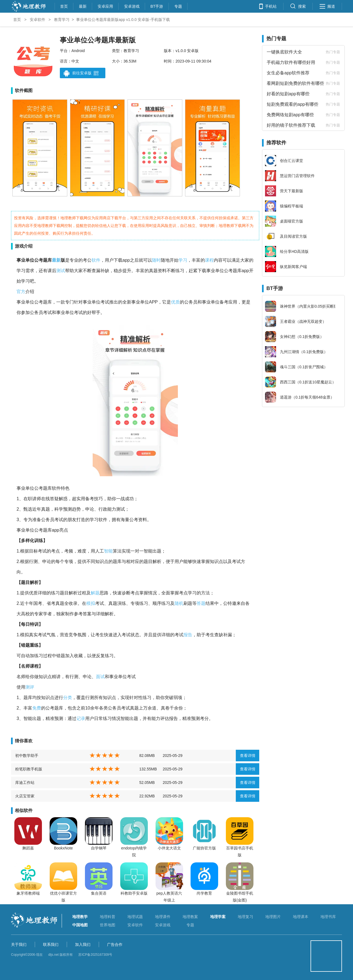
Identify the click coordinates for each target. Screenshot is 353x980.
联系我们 (51, 944)
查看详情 (248, 756)
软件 (96, 260)
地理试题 (135, 917)
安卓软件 (38, 20)
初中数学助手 (27, 756)
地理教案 (190, 917)
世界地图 (108, 925)
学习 (183, 260)
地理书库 (328, 917)
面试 (100, 677)
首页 (64, 6)
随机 (179, 603)
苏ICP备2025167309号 (95, 955)
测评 (30, 687)
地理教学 (80, 917)
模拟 (91, 603)
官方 (21, 292)
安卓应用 (105, 6)
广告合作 (115, 944)
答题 (201, 603)
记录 (81, 718)
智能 (108, 551)
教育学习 (62, 20)
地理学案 (218, 917)
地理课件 (163, 917)
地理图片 (273, 917)
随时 (156, 260)
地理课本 (301, 917)
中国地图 (80, 925)
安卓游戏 (132, 6)
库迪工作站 (25, 783)
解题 (95, 593)
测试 (61, 271)
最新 (83, 6)
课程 (209, 260)
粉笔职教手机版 (29, 769)
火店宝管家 (25, 796)
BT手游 (157, 6)
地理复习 (245, 917)
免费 (37, 708)
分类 (68, 698)
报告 (188, 635)
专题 (178, 6)
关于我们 (19, 944)
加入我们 (83, 944)
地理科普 (108, 917)
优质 (175, 302)
